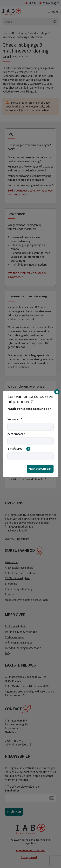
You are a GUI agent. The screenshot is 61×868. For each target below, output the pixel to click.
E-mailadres (19, 449)
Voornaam (15, 419)
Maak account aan (40, 469)
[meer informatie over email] (28, 449)
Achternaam (16, 434)
